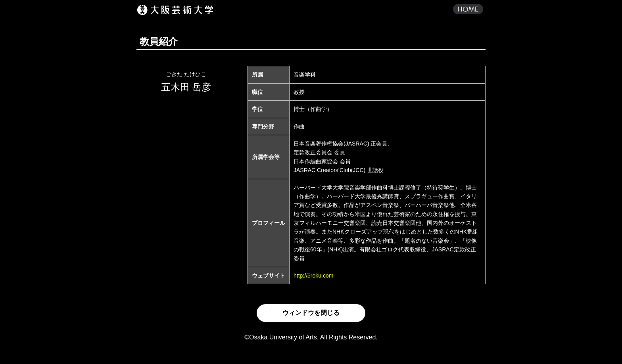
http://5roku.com (313, 276)
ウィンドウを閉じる (311, 313)
